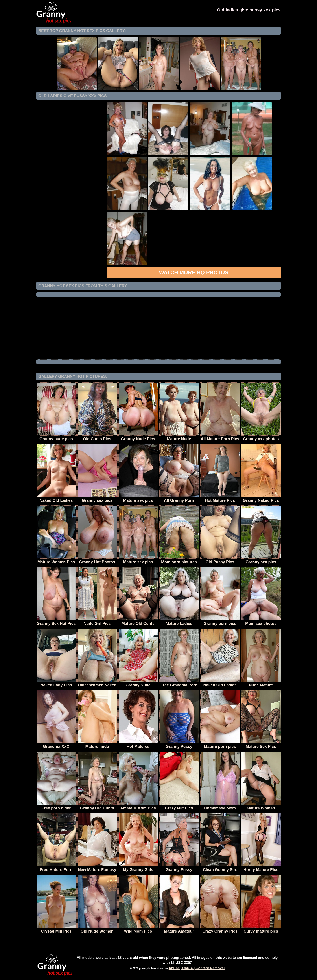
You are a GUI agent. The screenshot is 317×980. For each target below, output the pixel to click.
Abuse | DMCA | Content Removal (197, 968)
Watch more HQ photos (194, 272)
